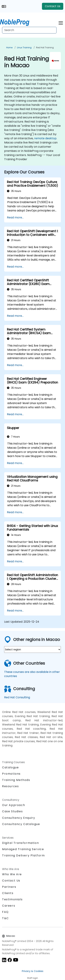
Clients (8, 893)
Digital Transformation (20, 843)
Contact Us (53, 6)
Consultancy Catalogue (21, 824)
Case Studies (12, 811)
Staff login (32, 978)
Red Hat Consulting (17, 697)
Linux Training (24, 48)
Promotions (11, 774)
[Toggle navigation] (61, 22)
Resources (10, 786)
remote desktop (45, 138)
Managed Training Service (23, 849)
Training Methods (16, 780)
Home (9, 48)
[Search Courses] (29, 30)
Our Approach (14, 805)
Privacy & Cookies (33, 971)
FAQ (5, 912)
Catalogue (10, 767)
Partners (9, 887)
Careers (9, 906)
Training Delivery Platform (23, 855)
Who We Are (12, 874)
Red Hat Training (45, 48)
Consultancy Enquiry (19, 818)
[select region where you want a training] (32, 649)
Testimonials (12, 899)
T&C (5, 918)
